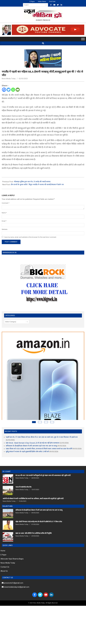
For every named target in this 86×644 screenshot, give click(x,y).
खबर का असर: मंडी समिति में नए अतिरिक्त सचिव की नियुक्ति (34, 516)
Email (4, 221)
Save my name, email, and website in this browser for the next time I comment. (30, 237)
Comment (6, 203)
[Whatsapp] (13, 90)
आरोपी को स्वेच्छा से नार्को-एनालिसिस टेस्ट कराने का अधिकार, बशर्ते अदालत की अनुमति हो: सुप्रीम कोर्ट (33, 481)
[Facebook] (4, 90)
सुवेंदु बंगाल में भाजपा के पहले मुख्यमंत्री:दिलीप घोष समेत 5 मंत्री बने (27, 434)
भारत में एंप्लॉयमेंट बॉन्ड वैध (23, 469)
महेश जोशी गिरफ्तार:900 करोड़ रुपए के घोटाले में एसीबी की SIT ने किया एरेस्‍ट (39, 504)
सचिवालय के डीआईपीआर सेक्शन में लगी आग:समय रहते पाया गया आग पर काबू (31, 428)
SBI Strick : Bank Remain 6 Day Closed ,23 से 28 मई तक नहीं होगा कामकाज (33, 425)
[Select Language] (35, 5)
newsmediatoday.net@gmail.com (15, 569)
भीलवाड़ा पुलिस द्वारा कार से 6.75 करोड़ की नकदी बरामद (32, 182)
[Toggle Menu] (83, 39)
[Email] (18, 90)
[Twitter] (9, 90)
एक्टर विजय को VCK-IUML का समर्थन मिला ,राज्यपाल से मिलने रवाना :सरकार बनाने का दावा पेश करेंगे (39, 431)
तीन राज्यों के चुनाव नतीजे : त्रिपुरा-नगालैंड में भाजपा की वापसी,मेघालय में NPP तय (37, 185)
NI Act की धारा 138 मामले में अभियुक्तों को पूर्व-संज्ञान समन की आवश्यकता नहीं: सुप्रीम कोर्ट (43, 458)
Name (4, 213)
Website (5, 229)
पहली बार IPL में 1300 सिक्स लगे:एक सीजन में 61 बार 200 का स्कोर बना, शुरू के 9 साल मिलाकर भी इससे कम (42, 419)
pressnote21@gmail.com (12, 565)
